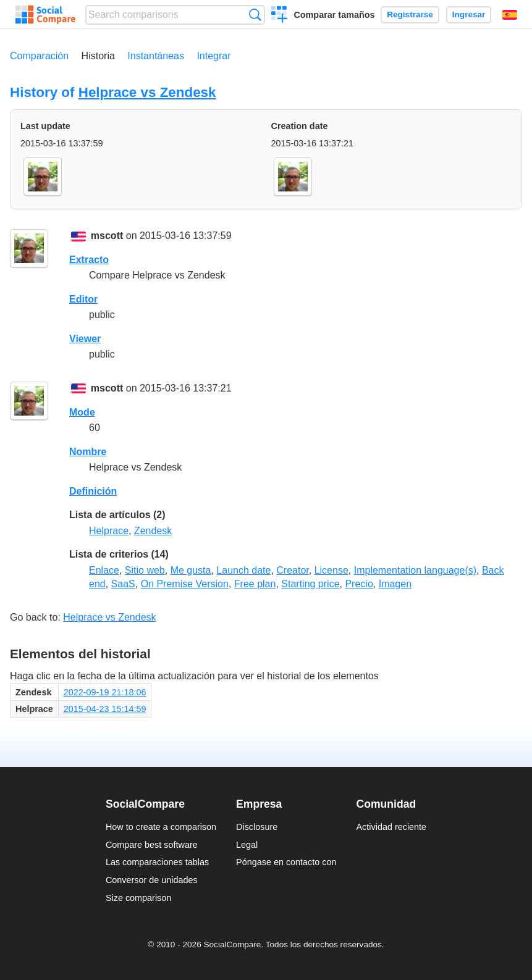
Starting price (310, 584)
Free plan (255, 584)
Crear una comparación (280, 16)
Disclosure (257, 827)
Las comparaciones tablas (157, 862)
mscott (107, 236)
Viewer (85, 339)
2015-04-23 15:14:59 (105, 709)
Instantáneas (156, 56)
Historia (98, 56)
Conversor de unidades (152, 880)
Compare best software (152, 845)
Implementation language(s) (415, 570)
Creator (292, 570)
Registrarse (410, 15)
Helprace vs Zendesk (147, 92)
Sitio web (145, 570)
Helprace (109, 531)
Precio (359, 584)
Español (510, 15)
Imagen (395, 584)
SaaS (123, 584)
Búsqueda (255, 15)
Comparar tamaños (334, 15)
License (331, 570)
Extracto (89, 260)
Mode (82, 412)
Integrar (213, 56)
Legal (247, 845)
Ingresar (469, 15)
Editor (83, 299)
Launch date (243, 570)
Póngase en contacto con (286, 862)
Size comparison (138, 898)
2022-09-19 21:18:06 (105, 692)
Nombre (88, 452)
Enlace (104, 570)
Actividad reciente (392, 827)
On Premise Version (185, 584)
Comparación (39, 56)
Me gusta (191, 570)
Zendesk (153, 531)
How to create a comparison (161, 827)
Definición (93, 491)
